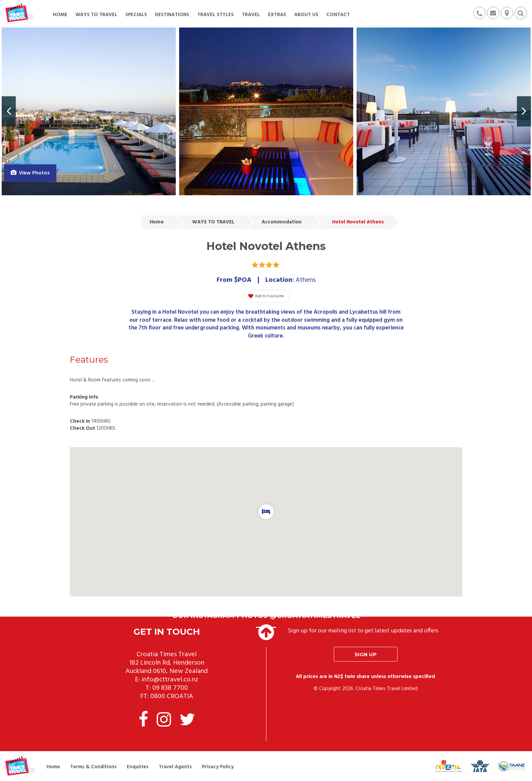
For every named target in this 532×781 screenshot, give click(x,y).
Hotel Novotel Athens (358, 222)
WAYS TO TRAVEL (213, 222)
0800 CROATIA (172, 696)
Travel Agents (175, 767)
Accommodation (282, 222)
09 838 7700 (170, 688)
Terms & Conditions (93, 767)
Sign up (366, 654)
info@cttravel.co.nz (170, 680)
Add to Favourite (266, 296)
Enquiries (138, 767)
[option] (89, 111)
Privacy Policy (218, 767)
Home (157, 222)
